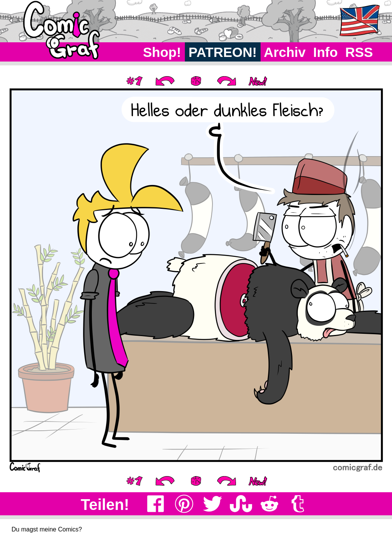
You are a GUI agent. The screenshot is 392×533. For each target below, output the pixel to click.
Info (326, 52)
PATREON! (223, 52)
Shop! (162, 52)
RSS (359, 52)
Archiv (285, 52)
